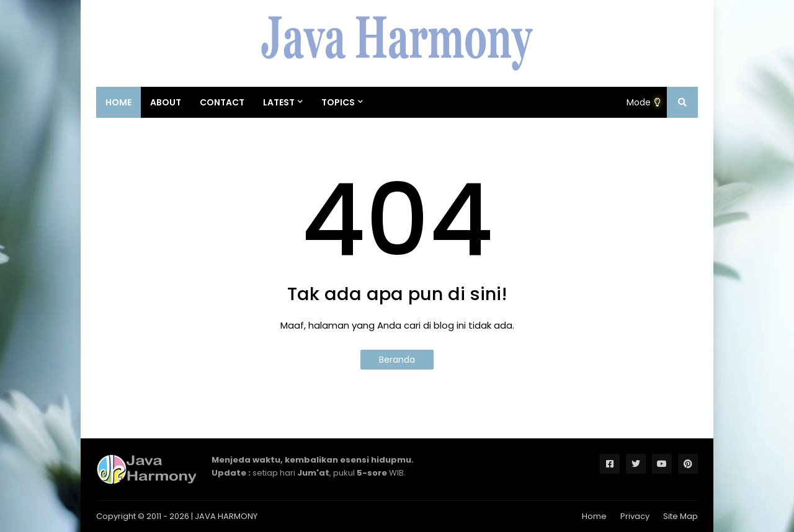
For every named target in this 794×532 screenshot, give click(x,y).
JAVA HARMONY (226, 516)
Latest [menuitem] (279, 102)
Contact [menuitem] (222, 102)
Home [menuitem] (118, 102)
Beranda (397, 360)
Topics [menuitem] (338, 102)
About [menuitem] (166, 102)
